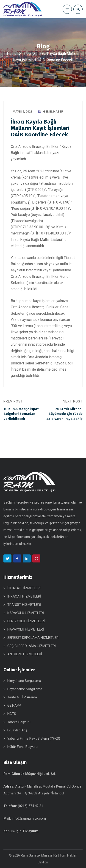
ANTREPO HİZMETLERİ (25, 654)
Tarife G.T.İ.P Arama (22, 697)
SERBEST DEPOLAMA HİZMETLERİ (33, 638)
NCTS (12, 714)
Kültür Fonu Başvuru (22, 747)
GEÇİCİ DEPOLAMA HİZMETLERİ (32, 646)
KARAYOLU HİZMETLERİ (26, 613)
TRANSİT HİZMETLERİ (24, 605)
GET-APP (14, 705)
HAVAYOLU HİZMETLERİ (26, 629)
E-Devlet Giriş (17, 730)
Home (12, 54)
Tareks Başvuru (19, 722)
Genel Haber (53, 112)
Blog (27, 54)
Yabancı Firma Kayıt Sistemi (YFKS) (34, 738)
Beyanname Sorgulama (25, 689)
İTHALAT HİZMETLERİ (24, 588)
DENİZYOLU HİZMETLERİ (26, 621)
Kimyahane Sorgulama (24, 681)
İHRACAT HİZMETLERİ (24, 596)
